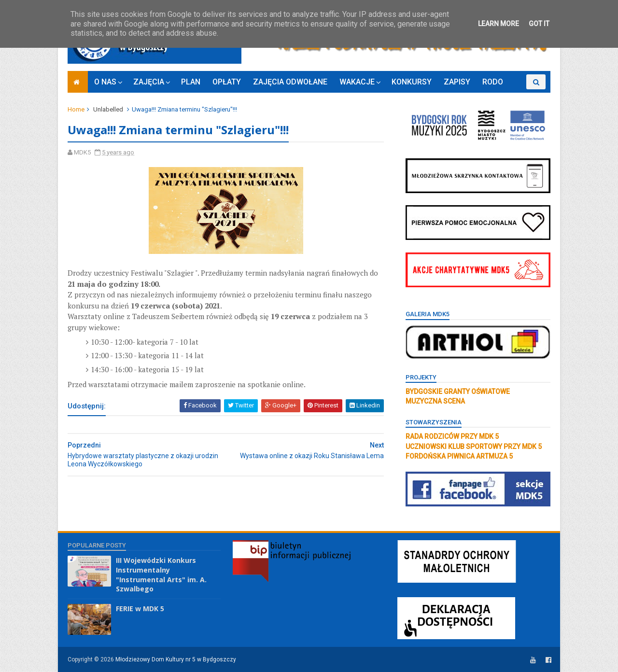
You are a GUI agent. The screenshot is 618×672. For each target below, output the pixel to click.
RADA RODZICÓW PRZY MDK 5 (452, 436)
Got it (539, 24)
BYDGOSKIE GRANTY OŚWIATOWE (458, 392)
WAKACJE (357, 82)
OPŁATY (227, 82)
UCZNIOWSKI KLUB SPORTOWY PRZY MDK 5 (474, 447)
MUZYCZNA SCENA (435, 401)
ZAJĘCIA (149, 82)
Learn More (499, 24)
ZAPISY (457, 82)
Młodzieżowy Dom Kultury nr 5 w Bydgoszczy (176, 659)
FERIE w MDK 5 (140, 609)
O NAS (105, 82)
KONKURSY (412, 82)
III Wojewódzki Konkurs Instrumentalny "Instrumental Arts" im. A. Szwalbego (161, 574)
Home (76, 109)
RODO (493, 82)
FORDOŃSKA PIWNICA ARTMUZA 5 (459, 456)
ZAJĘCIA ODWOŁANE (290, 82)
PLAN (191, 82)
